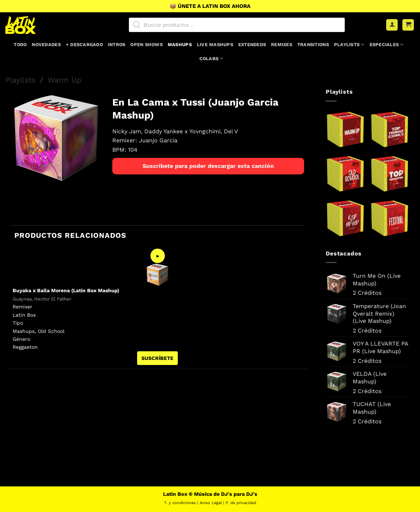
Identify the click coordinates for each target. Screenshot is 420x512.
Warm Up (64, 80)
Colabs (211, 59)
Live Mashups (215, 44)
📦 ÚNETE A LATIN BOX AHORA (210, 6)
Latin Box (24, 315)
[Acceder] (392, 25)
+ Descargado (84, 44)
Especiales (387, 44)
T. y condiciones (180, 503)
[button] (408, 25)
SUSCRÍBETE (157, 358)
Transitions (313, 44)
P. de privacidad (241, 503)
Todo (20, 44)
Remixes (282, 44)
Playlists (349, 44)
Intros (117, 44)
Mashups (180, 44)
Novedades (46, 44)
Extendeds (252, 44)
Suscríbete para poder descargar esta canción (208, 166)
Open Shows (146, 44)
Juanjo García (158, 140)
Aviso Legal (211, 503)
